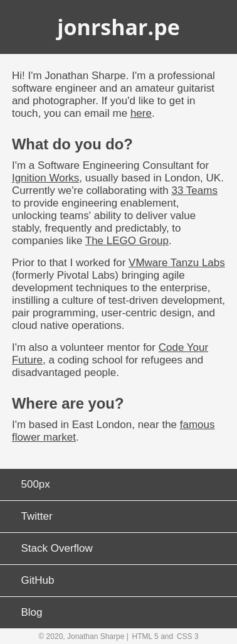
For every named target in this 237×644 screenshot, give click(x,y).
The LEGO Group (127, 241)
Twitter (37, 516)
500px (36, 484)
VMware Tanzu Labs (177, 263)
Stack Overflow (57, 548)
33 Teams (194, 191)
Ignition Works (45, 178)
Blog (32, 612)
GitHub (38, 580)
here (141, 113)
